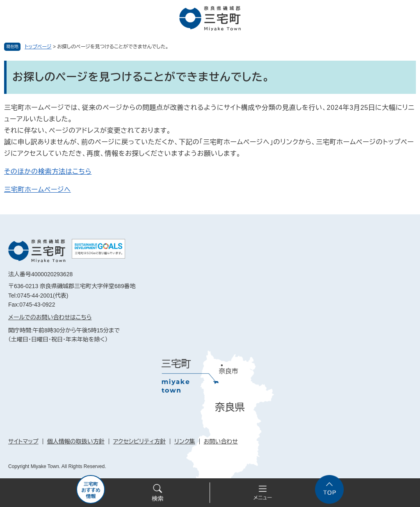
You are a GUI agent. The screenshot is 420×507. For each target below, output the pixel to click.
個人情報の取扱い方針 (76, 441)
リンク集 (185, 441)
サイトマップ (23, 441)
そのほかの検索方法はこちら (48, 172)
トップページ (38, 47)
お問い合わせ (221, 441)
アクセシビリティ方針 (139, 441)
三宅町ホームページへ (38, 190)
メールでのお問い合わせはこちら (50, 317)
